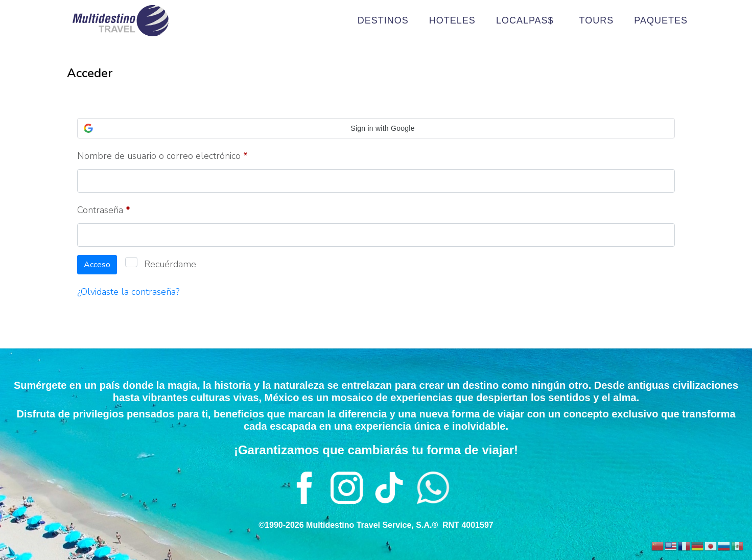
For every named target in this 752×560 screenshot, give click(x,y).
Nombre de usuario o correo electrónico (185, 154)
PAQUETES (661, 20)
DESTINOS (383, 20)
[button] (376, 128)
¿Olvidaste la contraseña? (128, 292)
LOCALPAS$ (527, 21)
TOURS (597, 20)
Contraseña (126, 208)
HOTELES (452, 20)
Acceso (97, 265)
